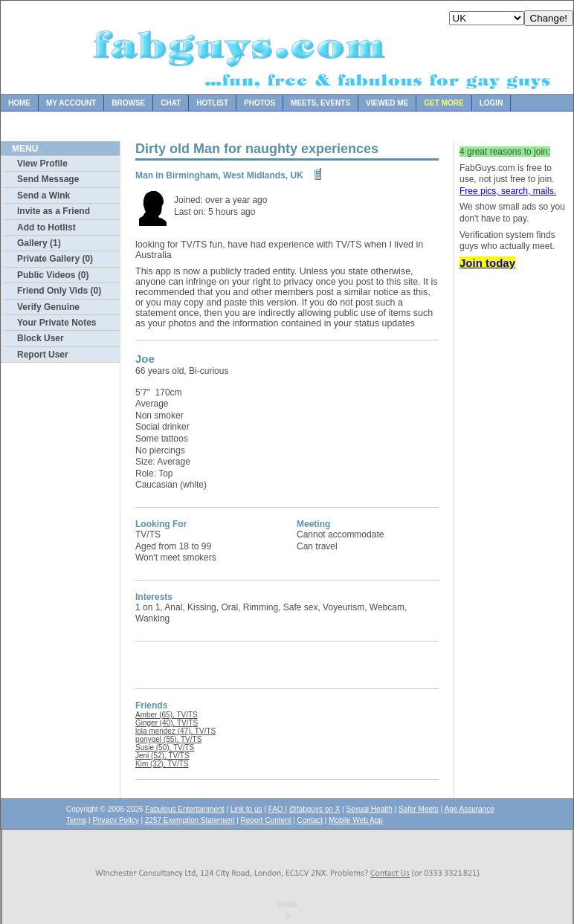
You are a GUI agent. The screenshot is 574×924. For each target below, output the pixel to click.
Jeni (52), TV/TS (162, 756)
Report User (43, 355)
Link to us (246, 809)
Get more (444, 103)
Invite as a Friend (54, 211)
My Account (71, 103)
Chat (171, 103)
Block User (41, 338)
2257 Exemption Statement (190, 820)
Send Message (48, 179)
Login (491, 103)
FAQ (277, 809)
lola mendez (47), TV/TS (175, 731)
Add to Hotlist (46, 227)
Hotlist (212, 103)
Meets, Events (320, 103)
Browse (128, 103)
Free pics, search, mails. (508, 191)
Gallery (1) (39, 243)
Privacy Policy (115, 820)
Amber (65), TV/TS (167, 715)
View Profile (42, 164)
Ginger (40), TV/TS (167, 723)
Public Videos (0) (53, 275)
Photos (259, 103)
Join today (487, 263)
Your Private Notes (57, 323)
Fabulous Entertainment (184, 809)
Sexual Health (370, 809)
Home (19, 103)
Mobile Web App (356, 820)
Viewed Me (387, 103)
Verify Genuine (48, 307)
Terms (76, 820)
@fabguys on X (315, 809)
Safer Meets (419, 809)
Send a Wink (43, 196)
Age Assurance (469, 809)
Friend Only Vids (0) (59, 291)
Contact (310, 820)
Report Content (266, 820)
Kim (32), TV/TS (162, 764)
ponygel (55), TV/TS (168, 739)
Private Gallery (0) (55, 259)
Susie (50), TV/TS (165, 747)
